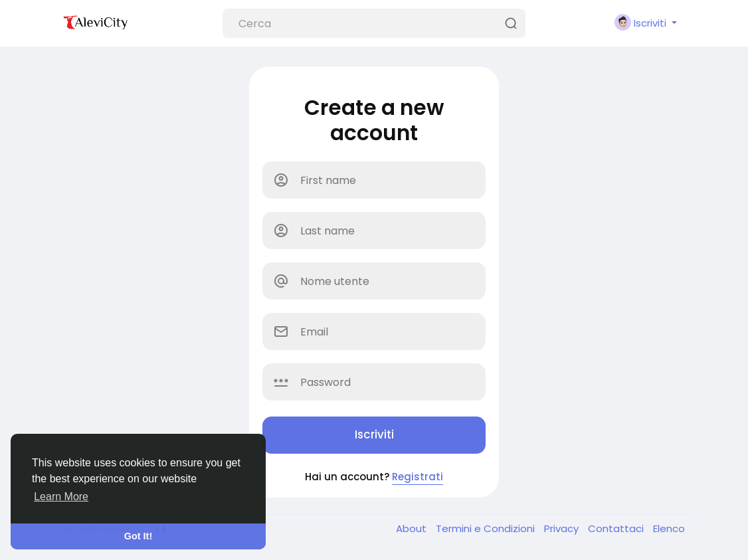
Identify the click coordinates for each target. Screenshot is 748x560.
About (413, 528)
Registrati (418, 477)
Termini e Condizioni (487, 528)
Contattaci (617, 528)
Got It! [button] (138, 536)
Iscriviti (374, 434)
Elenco (669, 528)
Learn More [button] (61, 497)
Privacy (563, 528)
